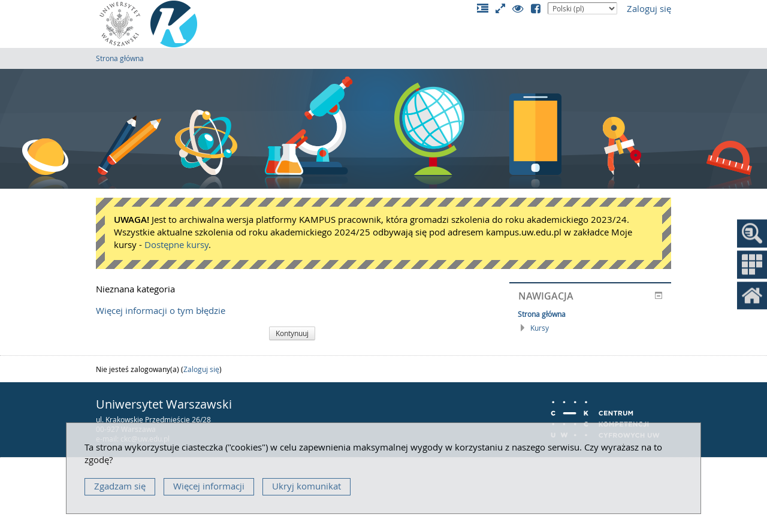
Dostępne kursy (176, 245)
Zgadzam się (120, 486)
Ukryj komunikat (307, 486)
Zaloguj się (649, 9)
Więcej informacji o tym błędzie (161, 311)
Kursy (540, 328)
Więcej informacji (209, 486)
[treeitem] (590, 314)
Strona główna (120, 58)
